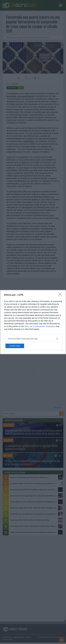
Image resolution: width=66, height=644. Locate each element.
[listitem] (33, 339)
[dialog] (33, 322)
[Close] (61, 295)
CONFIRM (15, 346)
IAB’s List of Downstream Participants (40, 326)
